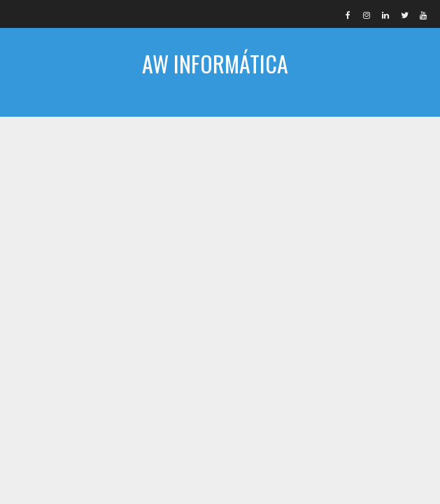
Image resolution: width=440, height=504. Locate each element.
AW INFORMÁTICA (215, 63)
